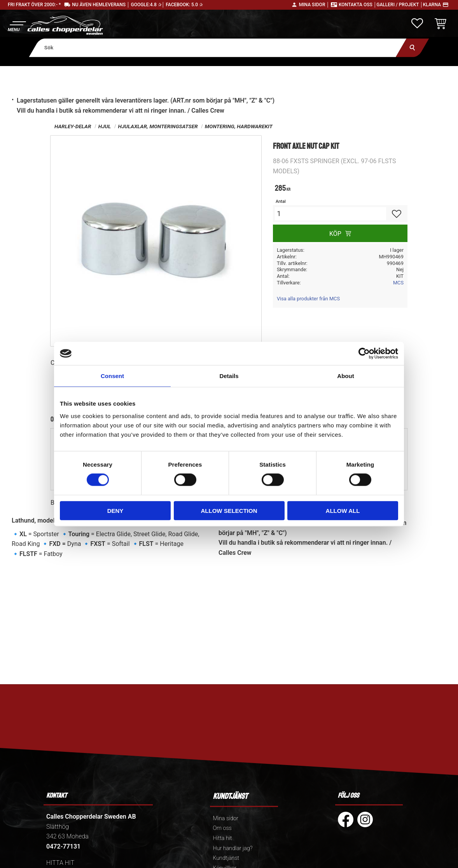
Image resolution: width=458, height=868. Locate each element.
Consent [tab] (112, 376)
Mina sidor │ (314, 5)
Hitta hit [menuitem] (222, 838)
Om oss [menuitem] (222, 828)
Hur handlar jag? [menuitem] (232, 848)
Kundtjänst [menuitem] (226, 858)
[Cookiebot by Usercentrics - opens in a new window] (364, 354)
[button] (17, 25)
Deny (115, 510)
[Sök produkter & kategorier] (218, 48)
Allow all (343, 510)
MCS (398, 283)
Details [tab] (229, 376)
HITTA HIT (60, 863)
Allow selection (229, 510)
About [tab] (345, 376)
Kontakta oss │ (357, 5)
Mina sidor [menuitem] (225, 818)
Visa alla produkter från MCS (308, 299)
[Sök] (412, 48)
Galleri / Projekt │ (400, 5)
